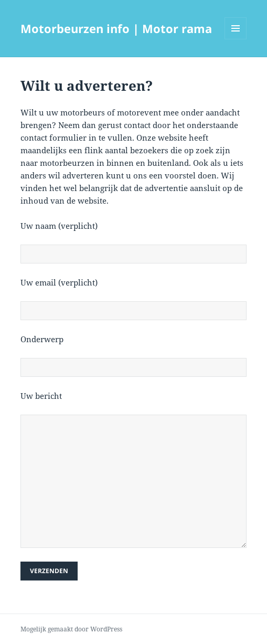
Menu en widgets (236, 39)
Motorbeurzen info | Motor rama (116, 28)
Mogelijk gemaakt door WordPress (71, 629)
